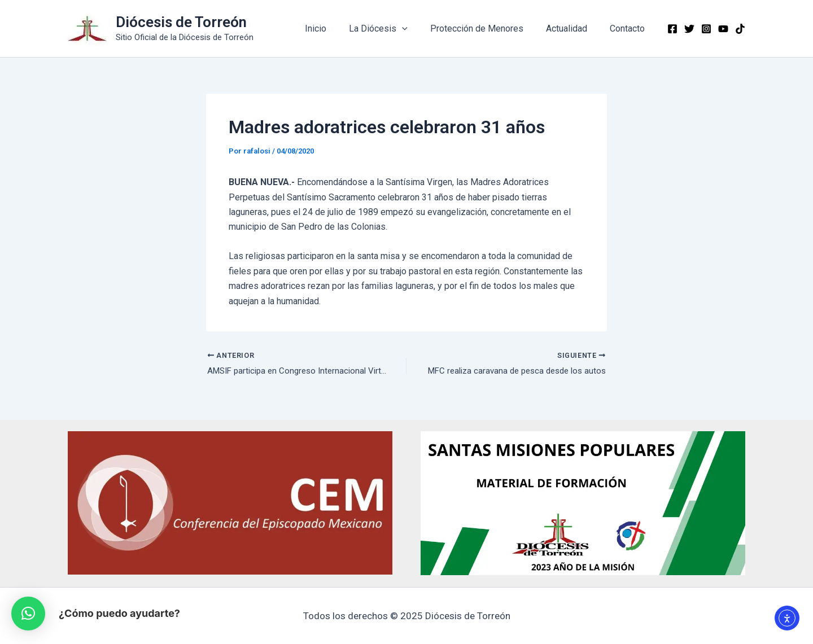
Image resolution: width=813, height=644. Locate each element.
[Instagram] (706, 29)
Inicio (336, 29)
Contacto (630, 29)
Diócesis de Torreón (181, 22)
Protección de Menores (488, 29)
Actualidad (573, 29)
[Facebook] (672, 29)
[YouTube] (723, 29)
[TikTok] (740, 29)
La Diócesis (394, 29)
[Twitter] (689, 29)
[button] (28, 614)
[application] (418, 29)
